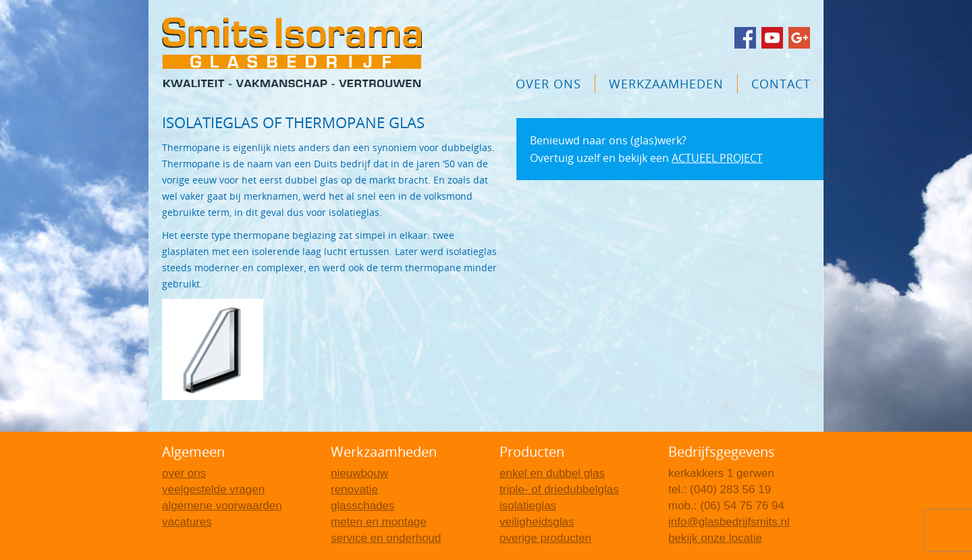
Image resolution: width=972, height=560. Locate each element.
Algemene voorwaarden (222, 506)
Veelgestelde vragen (213, 489)
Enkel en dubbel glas (552, 473)
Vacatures (187, 522)
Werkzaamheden (666, 84)
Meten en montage (379, 522)
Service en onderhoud (386, 538)
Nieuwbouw (359, 473)
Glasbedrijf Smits (292, 52)
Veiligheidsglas (537, 522)
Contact (781, 84)
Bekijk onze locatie (715, 538)
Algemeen (193, 452)
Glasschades (363, 506)
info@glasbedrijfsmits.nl (729, 522)
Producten (532, 452)
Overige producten (545, 538)
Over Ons (548, 84)
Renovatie (354, 489)
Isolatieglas (528, 506)
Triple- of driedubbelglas (559, 489)
